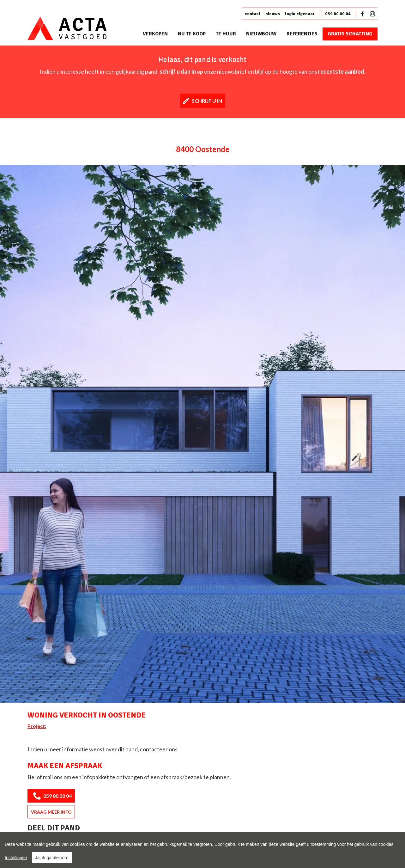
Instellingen (16, 858)
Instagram (372, 14)
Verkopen (155, 34)
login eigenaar (300, 14)
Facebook (364, 14)
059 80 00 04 (338, 14)
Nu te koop (192, 34)
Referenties (302, 34)
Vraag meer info (51, 812)
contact (252, 14)
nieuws (273, 14)
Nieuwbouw (261, 34)
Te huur (226, 34)
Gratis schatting (350, 34)
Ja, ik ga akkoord (52, 858)
